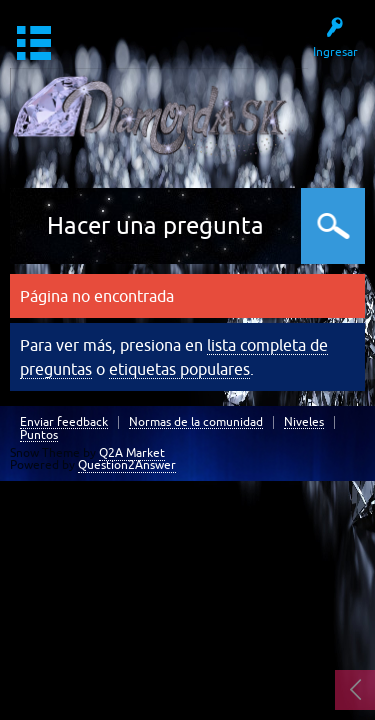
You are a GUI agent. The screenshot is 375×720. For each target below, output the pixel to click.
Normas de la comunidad (196, 422)
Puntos (39, 435)
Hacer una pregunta (155, 225)
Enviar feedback (64, 422)
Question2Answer (127, 465)
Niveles (304, 422)
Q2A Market (132, 453)
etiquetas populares (179, 369)
